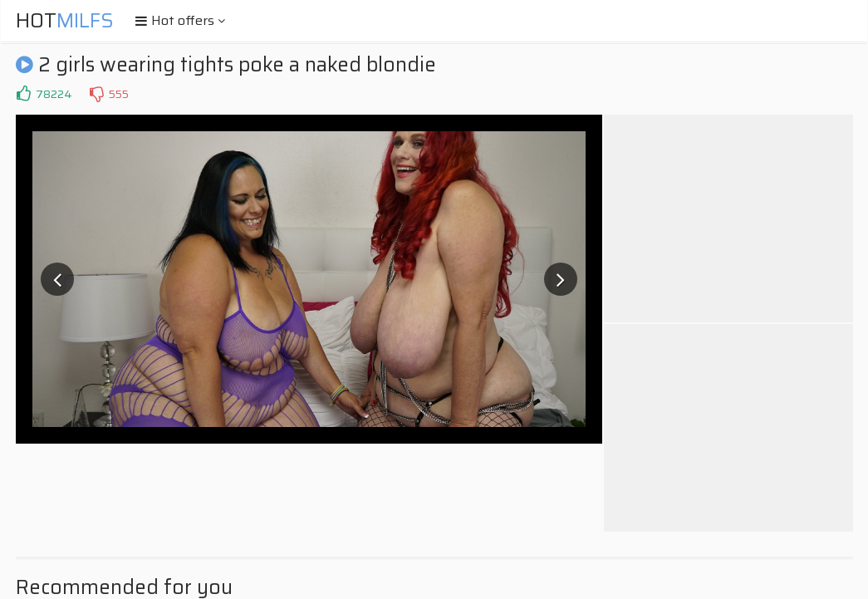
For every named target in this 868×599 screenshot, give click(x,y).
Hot (65, 21)
